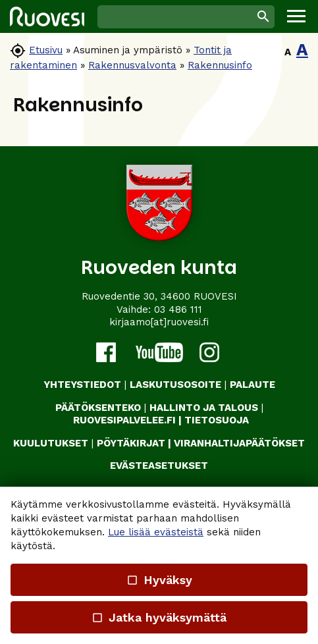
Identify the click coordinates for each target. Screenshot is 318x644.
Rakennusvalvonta (132, 65)
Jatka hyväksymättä (159, 617)
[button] (296, 16)
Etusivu (46, 50)
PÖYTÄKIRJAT (131, 443)
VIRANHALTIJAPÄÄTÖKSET (239, 443)
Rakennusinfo (220, 65)
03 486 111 (178, 309)
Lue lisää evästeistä (156, 532)
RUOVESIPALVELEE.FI (124, 420)
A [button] (288, 52)
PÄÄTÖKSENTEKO (98, 408)
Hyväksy (159, 580)
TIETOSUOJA (217, 420)
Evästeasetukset (159, 466)
